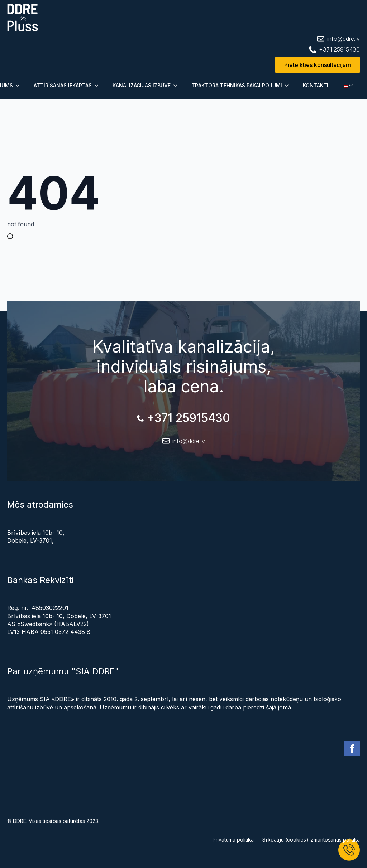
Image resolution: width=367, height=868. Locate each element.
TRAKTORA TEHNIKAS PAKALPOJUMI (237, 85)
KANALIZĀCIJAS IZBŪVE (142, 85)
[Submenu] (20, 86)
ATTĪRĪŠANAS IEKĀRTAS (63, 85)
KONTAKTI (316, 85)
